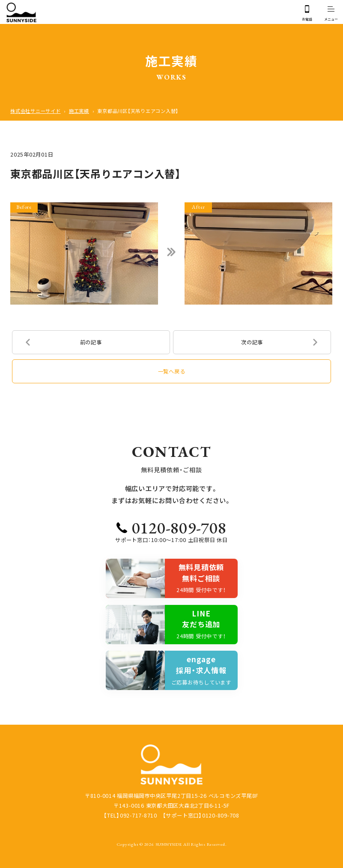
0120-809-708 (179, 527)
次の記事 (252, 342)
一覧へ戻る (172, 371)
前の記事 (91, 342)
